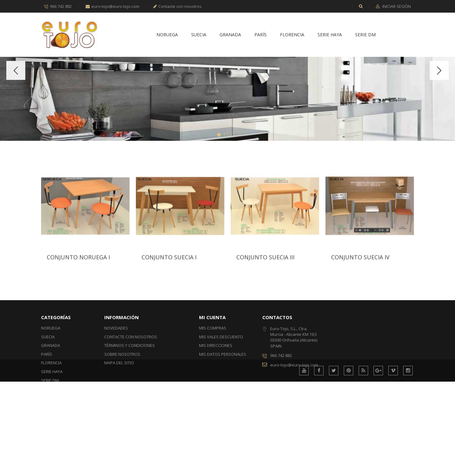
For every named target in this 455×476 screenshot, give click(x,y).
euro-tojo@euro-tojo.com (112, 6)
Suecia (199, 35)
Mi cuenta (212, 374)
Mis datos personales (223, 411)
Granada (230, 35)
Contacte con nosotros (177, 6)
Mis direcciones (216, 402)
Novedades (116, 385)
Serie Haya (330, 35)
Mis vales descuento (221, 394)
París (261, 35)
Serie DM (365, 35)
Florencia (292, 35)
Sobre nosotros (122, 411)
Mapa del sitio (119, 419)
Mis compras (213, 385)
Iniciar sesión (396, 7)
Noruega (167, 35)
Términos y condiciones (130, 402)
